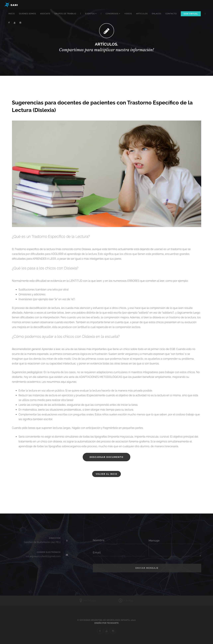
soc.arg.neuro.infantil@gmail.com (43, 556)
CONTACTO (171, 14)
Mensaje (154, 541)
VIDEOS (128, 14)
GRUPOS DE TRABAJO (65, 14)
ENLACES (157, 14)
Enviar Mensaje (147, 568)
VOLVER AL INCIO (107, 474)
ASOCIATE (45, 14)
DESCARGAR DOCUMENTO (107, 457)
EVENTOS (91, 14)
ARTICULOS (142, 14)
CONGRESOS (113, 14)
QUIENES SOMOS (27, 14)
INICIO (12, 14)
